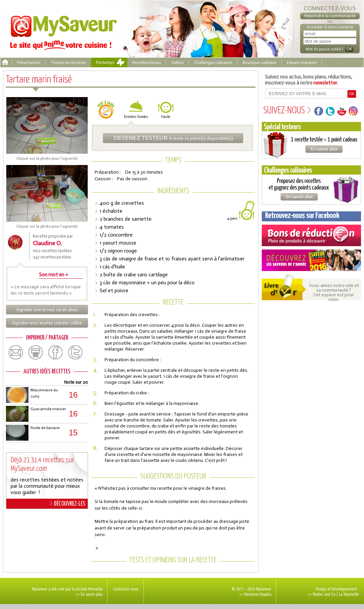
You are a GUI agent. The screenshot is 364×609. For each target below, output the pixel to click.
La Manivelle (349, 594)
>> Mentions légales (255, 594)
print (36, 353)
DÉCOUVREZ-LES (68, 504)
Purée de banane (45, 428)
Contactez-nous (126, 589)
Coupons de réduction (311, 235)
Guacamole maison (48, 409)
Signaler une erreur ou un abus (47, 310)
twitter (75, 353)
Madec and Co (324, 594)
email (16, 353)
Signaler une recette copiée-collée (47, 323)
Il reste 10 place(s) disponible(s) (173, 138)
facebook (56, 353)
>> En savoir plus (89, 594)
